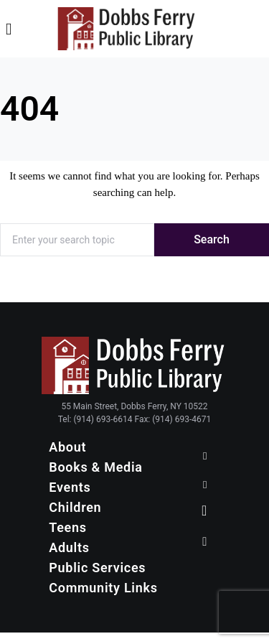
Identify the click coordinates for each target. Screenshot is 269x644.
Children (75, 507)
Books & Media (95, 467)
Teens (68, 527)
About (67, 447)
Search (212, 239)
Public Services (97, 568)
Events (70, 487)
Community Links (103, 588)
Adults (69, 547)
